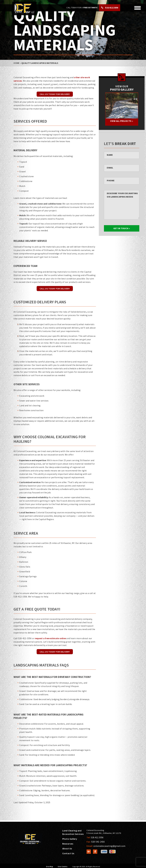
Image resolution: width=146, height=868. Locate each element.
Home (16, 63)
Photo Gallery (70, 839)
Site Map (50, 867)
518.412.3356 (111, 8)
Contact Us (68, 853)
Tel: (95, 837)
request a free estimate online (50, 638)
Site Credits (63, 867)
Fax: (96, 842)
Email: (106, 846)
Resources (68, 844)
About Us (67, 848)
